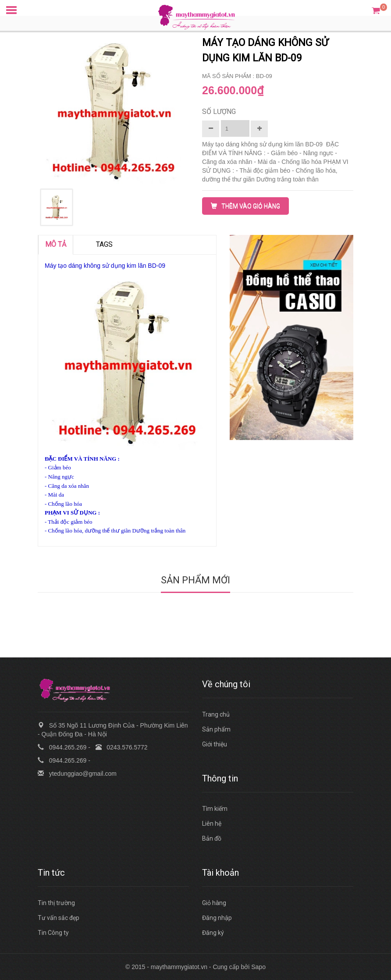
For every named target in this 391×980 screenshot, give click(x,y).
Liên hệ (212, 824)
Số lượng (219, 112)
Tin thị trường (56, 903)
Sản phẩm (216, 729)
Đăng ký (213, 933)
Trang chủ (216, 714)
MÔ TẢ (56, 244)
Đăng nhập (217, 918)
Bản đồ (212, 838)
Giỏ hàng (214, 903)
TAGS (104, 244)
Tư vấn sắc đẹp (59, 918)
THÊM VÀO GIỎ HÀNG (245, 206)
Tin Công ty (53, 933)
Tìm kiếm (215, 809)
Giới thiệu (215, 744)
